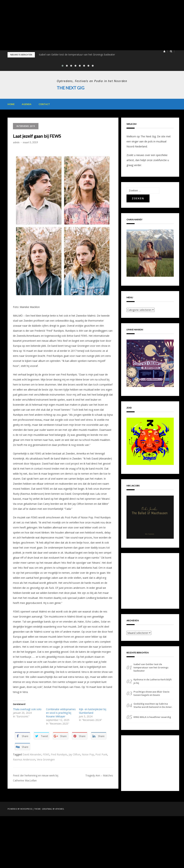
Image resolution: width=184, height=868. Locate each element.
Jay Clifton (74, 754)
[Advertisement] (92, 25)
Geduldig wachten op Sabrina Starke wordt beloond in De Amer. (153, 705)
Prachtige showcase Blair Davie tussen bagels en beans (151, 693)
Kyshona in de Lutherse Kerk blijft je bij (153, 681)
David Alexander (32, 754)
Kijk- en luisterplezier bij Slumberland (93, 711)
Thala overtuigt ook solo (27, 709)
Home (11, 104)
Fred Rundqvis (59, 754)
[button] (164, 51)
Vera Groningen (46, 759)
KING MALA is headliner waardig (152, 717)
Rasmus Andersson (24, 759)
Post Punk (101, 754)
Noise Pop (88, 754)
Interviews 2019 (26, 126)
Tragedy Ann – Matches (99, 775)
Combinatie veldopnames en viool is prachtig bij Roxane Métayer (61, 713)
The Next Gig (71, 88)
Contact (44, 104)
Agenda (27, 104)
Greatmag (47, 809)
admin (16, 142)
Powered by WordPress (20, 809)
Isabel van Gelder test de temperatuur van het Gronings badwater (77, 54)
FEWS (46, 754)
